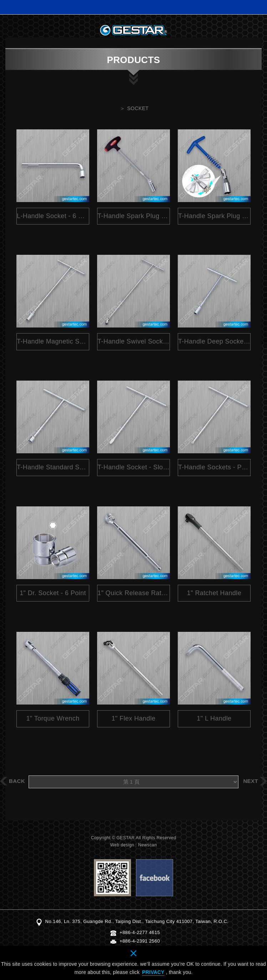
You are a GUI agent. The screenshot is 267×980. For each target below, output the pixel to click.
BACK (17, 781)
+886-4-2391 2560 (140, 941)
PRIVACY (153, 972)
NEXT (251, 781)
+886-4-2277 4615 (140, 932)
